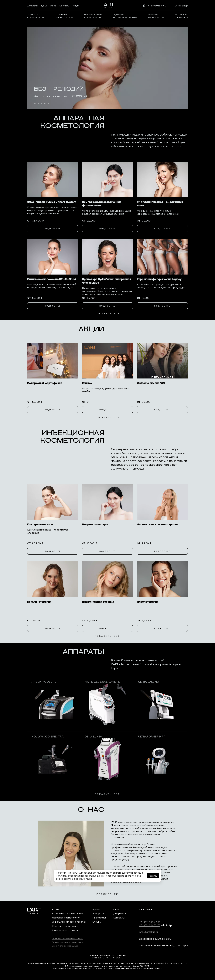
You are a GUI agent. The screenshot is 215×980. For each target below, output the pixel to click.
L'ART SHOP (146, 909)
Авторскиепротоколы (181, 16)
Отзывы (97, 922)
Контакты (64, 6)
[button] (35, 104)
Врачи (96, 909)
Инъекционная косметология (69, 922)
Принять (153, 876)
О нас (53, 6)
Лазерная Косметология (66, 918)
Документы (120, 913)
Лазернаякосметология (65, 16)
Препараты (99, 918)
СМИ (116, 909)
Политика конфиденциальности (68, 938)
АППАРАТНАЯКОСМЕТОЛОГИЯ (36, 16)
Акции (76, 6)
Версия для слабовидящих (65, 946)
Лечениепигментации (156, 16)
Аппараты (33, 6)
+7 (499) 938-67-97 (150, 922)
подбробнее (107, 894)
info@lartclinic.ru (148, 932)
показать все (107, 314)
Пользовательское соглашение (67, 942)
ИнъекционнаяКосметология (93, 16)
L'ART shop (181, 6)
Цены (44, 6)
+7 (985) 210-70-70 (150, 925)
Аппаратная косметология (67, 913)
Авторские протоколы (65, 930)
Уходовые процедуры (65, 926)
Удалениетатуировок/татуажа (125, 16)
